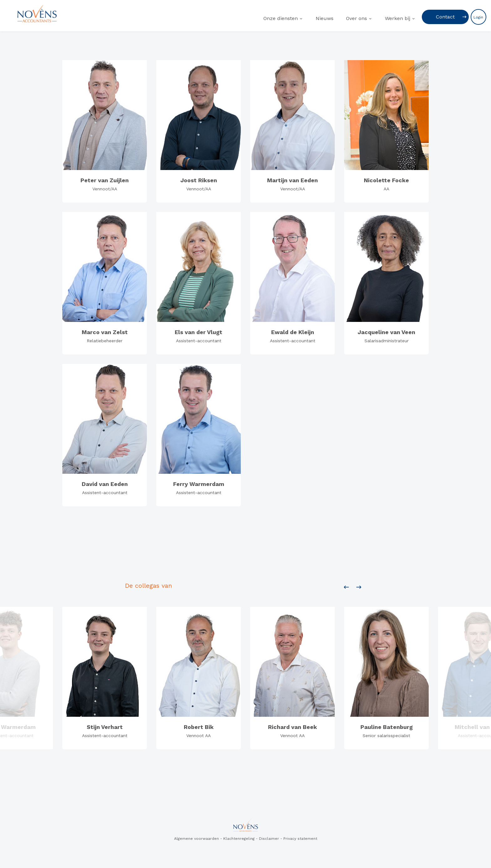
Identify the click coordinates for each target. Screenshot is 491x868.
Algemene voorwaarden (196, 839)
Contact (445, 17)
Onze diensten (281, 18)
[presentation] (346, 587)
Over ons (357, 18)
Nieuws (325, 18)
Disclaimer (269, 839)
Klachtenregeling (239, 839)
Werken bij (398, 18)
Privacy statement (300, 839)
